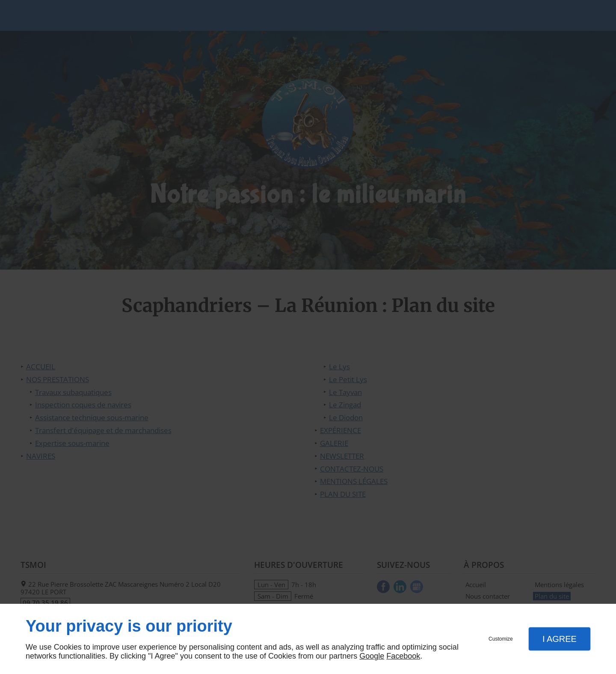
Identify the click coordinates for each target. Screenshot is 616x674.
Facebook (403, 656)
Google (372, 656)
